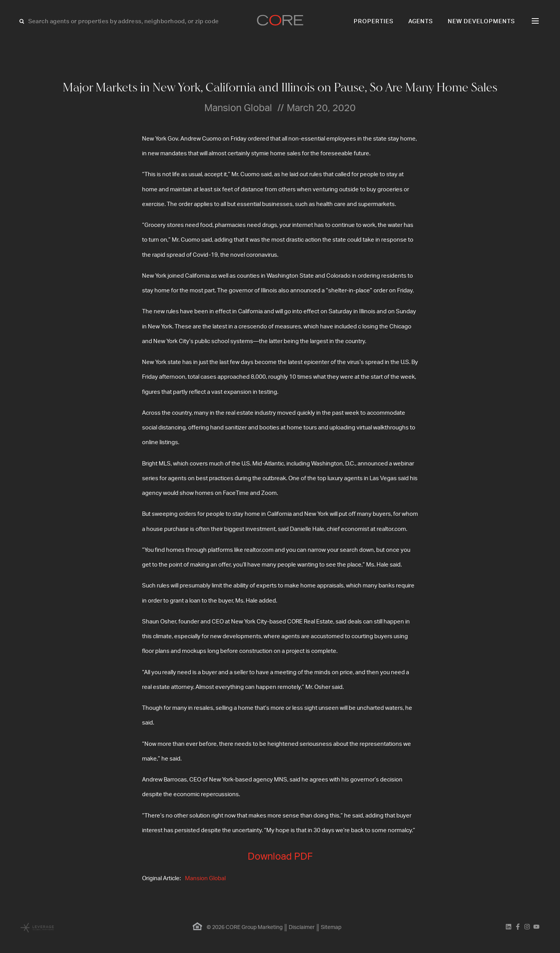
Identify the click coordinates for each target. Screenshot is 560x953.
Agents (421, 21)
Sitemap (331, 927)
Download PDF (280, 857)
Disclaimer (302, 927)
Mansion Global (205, 878)
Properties (374, 21)
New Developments (481, 21)
